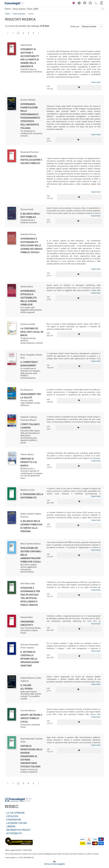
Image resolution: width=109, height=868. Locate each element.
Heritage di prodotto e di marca (29, 462)
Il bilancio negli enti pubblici (30, 215)
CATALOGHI (12, 816)
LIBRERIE (11, 827)
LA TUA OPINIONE (15, 813)
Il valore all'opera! (27, 687)
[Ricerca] (103, 9)
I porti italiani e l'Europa (30, 426)
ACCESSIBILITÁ (14, 833)
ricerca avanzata (19, 14)
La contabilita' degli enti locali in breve (32, 332)
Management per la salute (31, 396)
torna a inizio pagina (54, 864)
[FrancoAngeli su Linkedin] (10, 807)
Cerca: (8, 9)
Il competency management (29, 364)
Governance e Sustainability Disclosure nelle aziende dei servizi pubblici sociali (31, 246)
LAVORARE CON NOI (17, 823)
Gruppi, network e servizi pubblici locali (31, 718)
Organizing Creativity (27, 623)
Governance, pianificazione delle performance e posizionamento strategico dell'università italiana (30, 116)
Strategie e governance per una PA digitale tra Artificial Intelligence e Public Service (30, 596)
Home (7, 14)
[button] (73, 3)
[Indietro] (8, 33)
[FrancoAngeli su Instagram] (13, 807)
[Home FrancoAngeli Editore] (15, 3)
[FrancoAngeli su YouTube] (17, 807)
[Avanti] (39, 33)
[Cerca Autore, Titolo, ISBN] (56, 9)
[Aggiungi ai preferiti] (79, 88)
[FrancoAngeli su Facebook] (7, 807)
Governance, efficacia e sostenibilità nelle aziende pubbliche (29, 298)
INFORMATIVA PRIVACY (18, 830)
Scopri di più (96, 82)
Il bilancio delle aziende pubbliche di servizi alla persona (31, 526)
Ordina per (75, 26)
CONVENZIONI (14, 820)
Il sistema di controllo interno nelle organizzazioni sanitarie (30, 659)
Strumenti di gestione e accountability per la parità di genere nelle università (30, 58)
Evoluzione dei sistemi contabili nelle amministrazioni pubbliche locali (31, 555)
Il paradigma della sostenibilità (32, 496)
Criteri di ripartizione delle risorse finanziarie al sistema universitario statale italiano (31, 756)
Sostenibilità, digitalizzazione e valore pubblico (31, 160)
